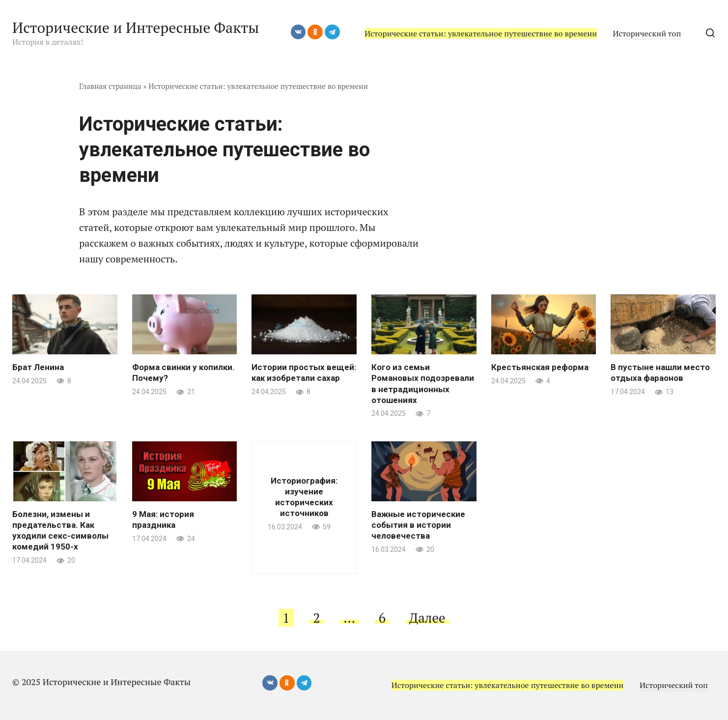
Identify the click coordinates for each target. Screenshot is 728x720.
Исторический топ (647, 33)
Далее (427, 618)
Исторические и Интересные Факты (136, 28)
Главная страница (110, 86)
